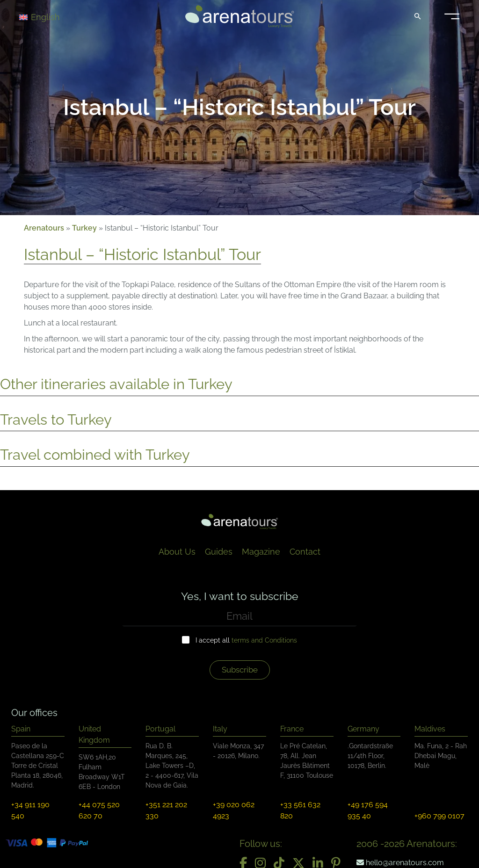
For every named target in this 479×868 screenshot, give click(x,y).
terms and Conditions (264, 640)
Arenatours (44, 228)
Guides (219, 552)
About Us (177, 552)
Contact (305, 552)
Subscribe (240, 670)
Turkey (84, 228)
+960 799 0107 (439, 816)
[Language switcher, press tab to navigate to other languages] (52, 17)
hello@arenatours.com (400, 863)
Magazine (261, 552)
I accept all (246, 640)
